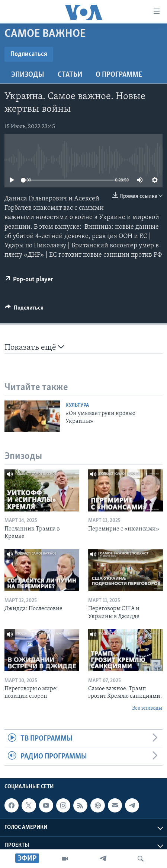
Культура (77, 406)
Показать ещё (34, 347)
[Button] (24, 310)
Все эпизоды (147, 708)
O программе (119, 75)
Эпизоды (28, 75)
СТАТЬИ (70, 75)
